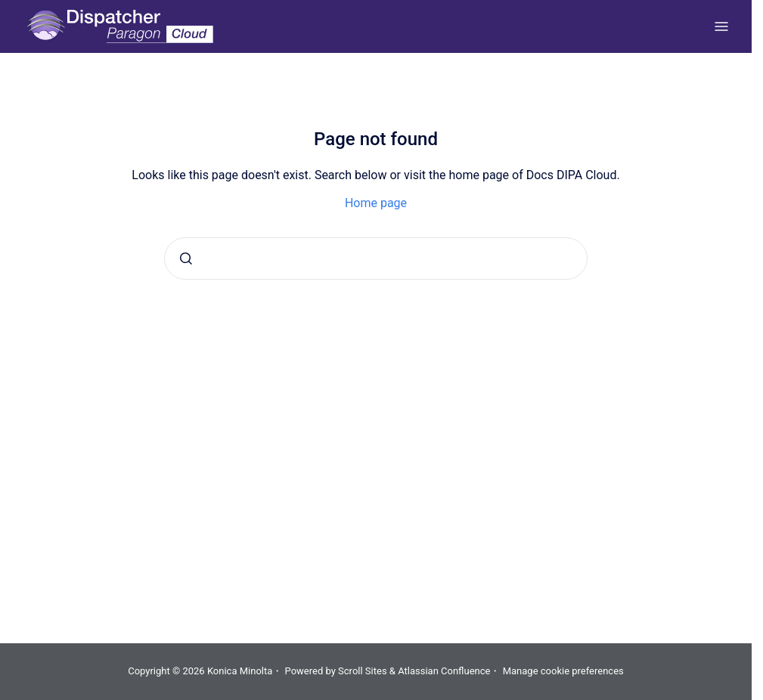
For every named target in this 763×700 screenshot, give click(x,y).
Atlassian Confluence (444, 671)
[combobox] (376, 259)
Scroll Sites (363, 671)
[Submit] (186, 259)
